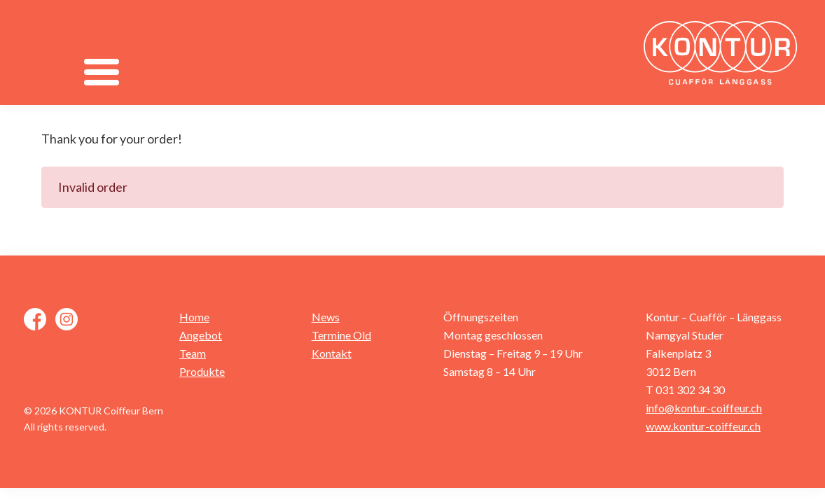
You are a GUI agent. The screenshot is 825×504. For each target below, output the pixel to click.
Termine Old (341, 335)
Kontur (724, 52)
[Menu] (102, 72)
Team (193, 353)
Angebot (201, 335)
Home (194, 317)
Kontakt (332, 353)
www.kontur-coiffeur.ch (703, 426)
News (326, 317)
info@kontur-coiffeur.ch (704, 408)
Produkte (202, 371)
